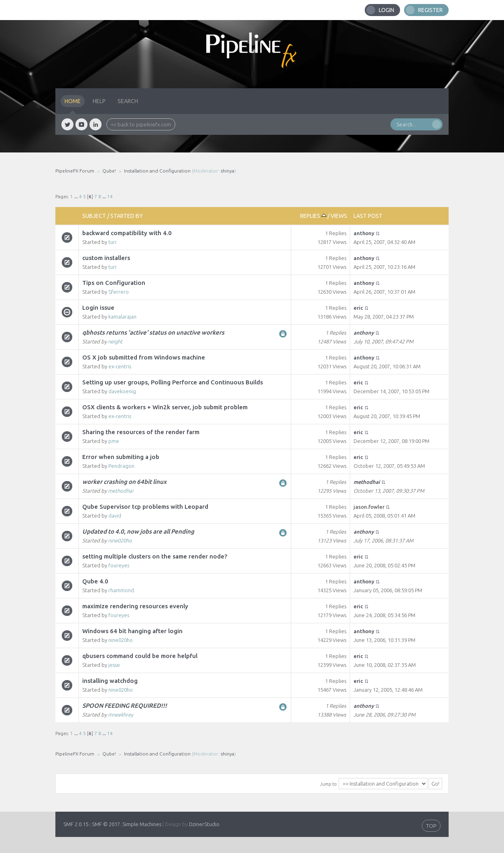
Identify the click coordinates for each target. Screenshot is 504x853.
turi (112, 242)
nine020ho (120, 540)
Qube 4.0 (95, 581)
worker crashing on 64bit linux (124, 482)
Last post (368, 216)
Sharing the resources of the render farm (141, 432)
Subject (94, 216)
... (77, 196)
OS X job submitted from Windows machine (144, 357)
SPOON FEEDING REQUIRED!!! (125, 706)
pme (114, 441)
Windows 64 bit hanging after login (132, 631)
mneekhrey (121, 715)
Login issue (98, 308)
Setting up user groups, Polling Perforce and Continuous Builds (173, 382)
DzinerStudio (204, 824)
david (115, 516)
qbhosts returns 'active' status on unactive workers (153, 332)
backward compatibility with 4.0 (127, 233)
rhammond (121, 590)
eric (358, 308)
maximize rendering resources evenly (135, 606)
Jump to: (329, 784)
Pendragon (121, 466)
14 (110, 196)
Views (339, 216)
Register (430, 10)
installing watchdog (110, 681)
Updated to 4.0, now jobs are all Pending (138, 531)
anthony (364, 233)
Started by (127, 216)
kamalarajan (122, 317)
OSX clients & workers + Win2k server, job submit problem (165, 407)
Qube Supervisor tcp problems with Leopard (145, 507)
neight (115, 341)
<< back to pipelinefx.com (141, 124)
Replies (313, 216)
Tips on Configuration (114, 283)
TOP (431, 826)
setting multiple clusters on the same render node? (155, 556)
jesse (114, 665)
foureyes (119, 565)
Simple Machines (142, 824)
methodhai (121, 491)
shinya (228, 171)
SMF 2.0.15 (76, 824)
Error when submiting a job (121, 457)
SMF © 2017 (106, 824)
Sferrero (119, 292)
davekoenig (122, 391)
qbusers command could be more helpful (140, 656)
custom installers (106, 258)
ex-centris (120, 366)
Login (386, 10)
